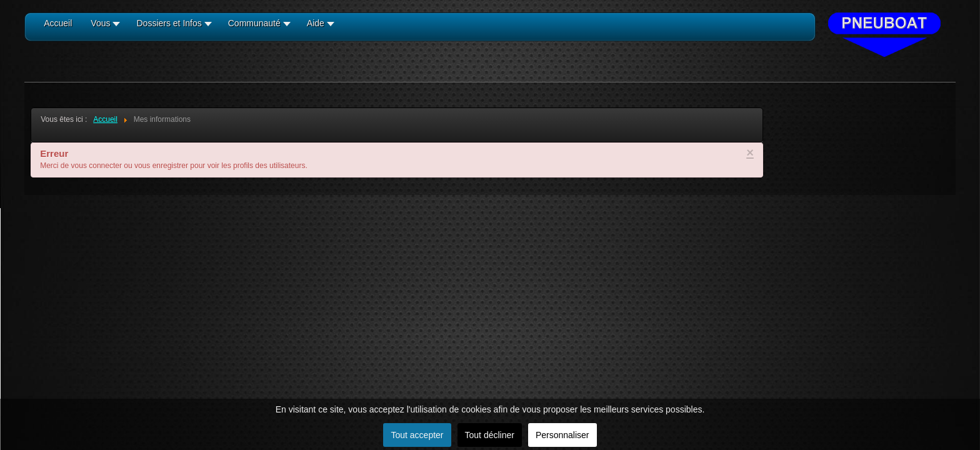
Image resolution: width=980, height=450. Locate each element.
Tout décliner (490, 435)
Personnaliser (562, 435)
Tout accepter (417, 435)
